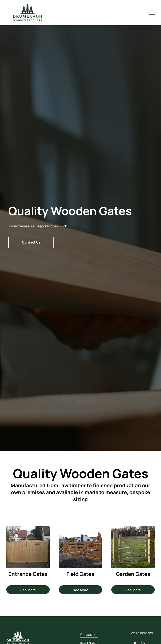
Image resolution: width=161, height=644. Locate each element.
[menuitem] (94, 635)
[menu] (152, 13)
